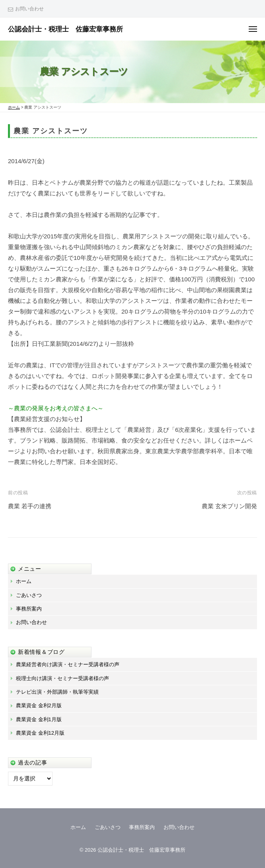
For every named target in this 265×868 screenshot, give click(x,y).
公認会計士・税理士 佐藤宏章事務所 (65, 29)
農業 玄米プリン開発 (229, 506)
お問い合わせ (29, 9)
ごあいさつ (29, 595)
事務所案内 (29, 609)
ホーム (24, 581)
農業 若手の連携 (30, 506)
